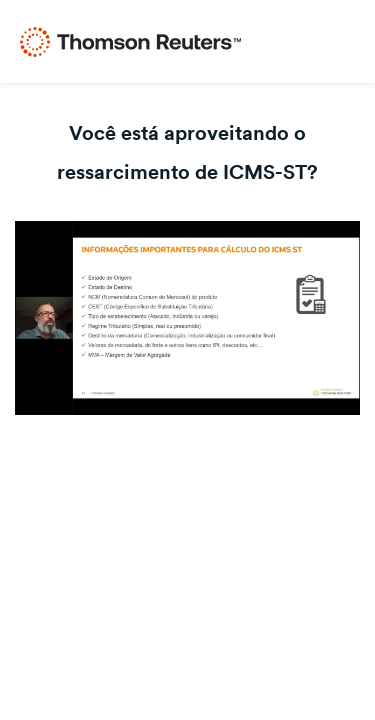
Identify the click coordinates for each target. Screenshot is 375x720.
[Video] (187, 318)
